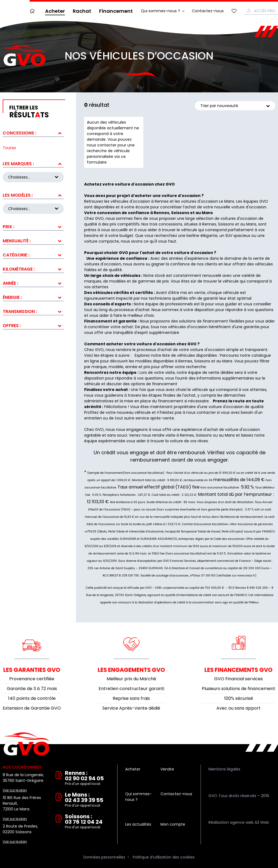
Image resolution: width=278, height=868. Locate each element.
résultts (37, 112)
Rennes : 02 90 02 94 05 (87, 778)
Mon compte (173, 824)
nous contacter (201, 412)
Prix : (9, 225)
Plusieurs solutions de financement (238, 689)
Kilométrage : (19, 267)
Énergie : (12, 295)
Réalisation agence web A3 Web (239, 822)
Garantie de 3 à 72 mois (32, 689)
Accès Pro (265, 11)
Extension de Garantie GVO (32, 708)
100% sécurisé (239, 698)
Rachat (82, 11)
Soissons (202, 361)
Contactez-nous (208, 11)
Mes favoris (234, 11)
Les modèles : (18, 194)
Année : (10, 281)
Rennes (185, 361)
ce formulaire (106, 159)
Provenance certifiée (32, 679)
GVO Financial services (238, 679)
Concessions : (20, 133)
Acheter (55, 11)
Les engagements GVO (131, 670)
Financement (116, 11)
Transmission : (20, 309)
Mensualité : (17, 239)
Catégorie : (16, 253)
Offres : (12, 323)
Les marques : (18, 164)
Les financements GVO (238, 670)
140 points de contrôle (32, 698)
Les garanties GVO (32, 670)
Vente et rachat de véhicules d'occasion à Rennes (26, 744)
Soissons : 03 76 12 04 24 (87, 822)
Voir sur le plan (15, 790)
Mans (227, 361)
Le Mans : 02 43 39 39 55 (87, 800)
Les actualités (138, 824)
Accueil (33, 11)
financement (171, 401)
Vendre (167, 769)
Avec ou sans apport (238, 708)
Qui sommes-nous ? (160, 11)
